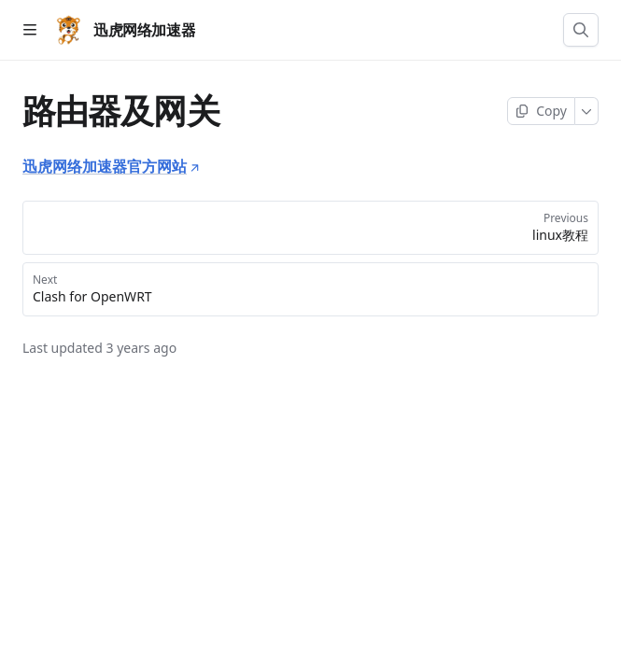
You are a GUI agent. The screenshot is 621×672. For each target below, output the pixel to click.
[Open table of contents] (30, 30)
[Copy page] (541, 111)
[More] (587, 111)
